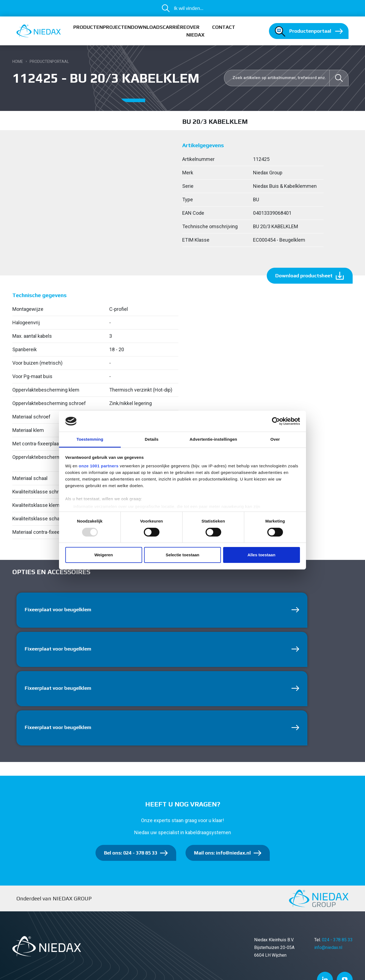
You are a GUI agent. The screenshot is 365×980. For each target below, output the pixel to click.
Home (18, 62)
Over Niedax (195, 31)
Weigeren (104, 555)
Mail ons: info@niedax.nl (222, 853)
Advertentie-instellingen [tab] (213, 439)
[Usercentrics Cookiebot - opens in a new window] (276, 421)
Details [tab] (152, 439)
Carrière (175, 27)
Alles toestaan (262, 555)
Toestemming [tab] (90, 439)
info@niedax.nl (328, 947)
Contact (224, 27)
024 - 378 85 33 (337, 940)
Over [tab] (275, 439)
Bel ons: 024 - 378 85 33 (131, 853)
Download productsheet (304, 276)
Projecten (117, 27)
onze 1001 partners (99, 466)
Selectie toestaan (183, 555)
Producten (88, 27)
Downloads (147, 27)
